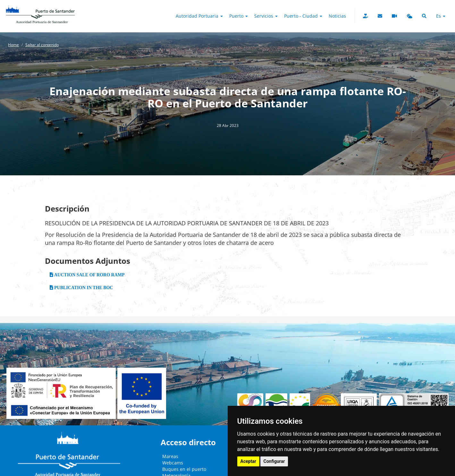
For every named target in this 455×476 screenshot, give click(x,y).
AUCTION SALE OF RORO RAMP (89, 275)
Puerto (239, 16)
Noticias (337, 16)
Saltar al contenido (42, 45)
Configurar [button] (274, 461)
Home (13, 45)
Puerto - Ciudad (303, 16)
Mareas (170, 456)
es (441, 16)
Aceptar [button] (249, 461)
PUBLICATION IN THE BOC (83, 288)
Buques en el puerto (184, 469)
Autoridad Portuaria (199, 16)
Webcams (173, 463)
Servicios (266, 16)
